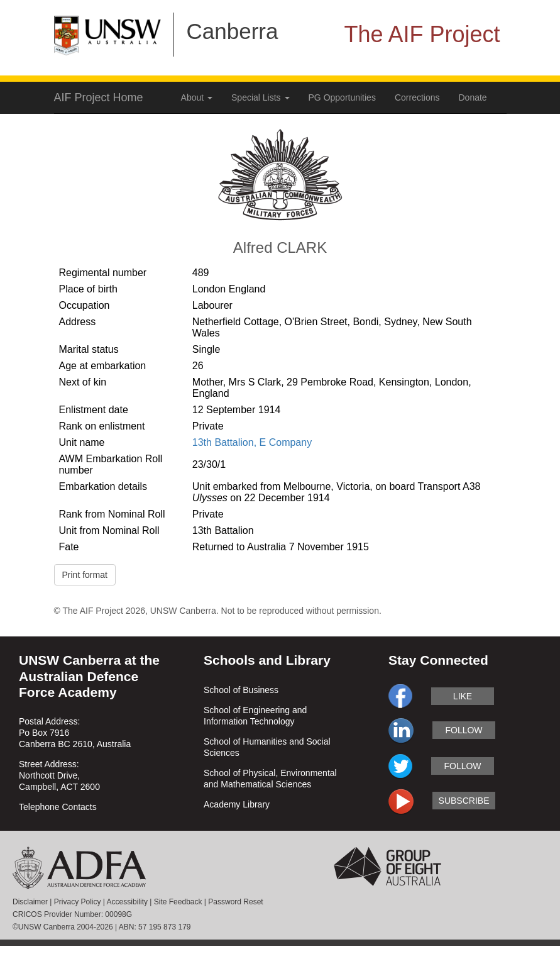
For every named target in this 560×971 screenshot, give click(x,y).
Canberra (233, 31)
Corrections (417, 97)
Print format (85, 575)
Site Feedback (178, 902)
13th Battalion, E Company (252, 442)
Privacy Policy (78, 902)
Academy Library (237, 804)
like (463, 696)
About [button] (197, 97)
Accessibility (127, 902)
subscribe (464, 801)
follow (464, 730)
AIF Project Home (99, 97)
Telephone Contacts (58, 807)
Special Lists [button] (260, 97)
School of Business (241, 690)
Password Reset (235, 902)
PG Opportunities (342, 97)
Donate (473, 97)
